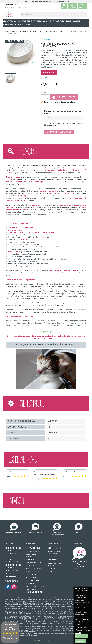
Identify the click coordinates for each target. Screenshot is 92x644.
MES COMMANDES (55, 548)
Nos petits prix (10, 577)
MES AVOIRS (52, 557)
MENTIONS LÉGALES (33, 551)
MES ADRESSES (53, 560)
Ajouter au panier (64, 97)
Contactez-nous (11, 5)
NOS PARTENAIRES (33, 571)
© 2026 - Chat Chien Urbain (46, 641)
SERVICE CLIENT (32, 575)
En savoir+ (49, 73)
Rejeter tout (82, 636)
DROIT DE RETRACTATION (35, 586)
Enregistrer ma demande (59, 132)
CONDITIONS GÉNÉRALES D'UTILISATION (31, 557)
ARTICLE (46, 333)
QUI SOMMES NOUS (34, 563)
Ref (42, 78)
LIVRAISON (30, 583)
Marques (8, 574)
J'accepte (80, 641)
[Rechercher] (54, 14)
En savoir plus (81, 628)
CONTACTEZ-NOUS (33, 548)
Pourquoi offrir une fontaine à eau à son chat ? (46, 345)
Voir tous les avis (10, 638)
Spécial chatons (11, 571)
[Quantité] (43, 97)
